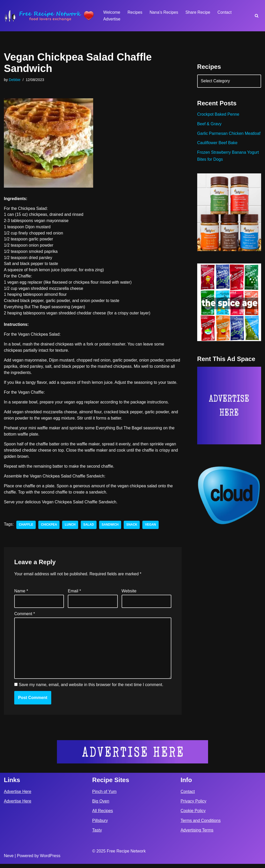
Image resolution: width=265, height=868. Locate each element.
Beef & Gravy (209, 125)
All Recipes (102, 815)
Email (74, 594)
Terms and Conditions (201, 825)
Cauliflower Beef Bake (218, 151)
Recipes (135, 12)
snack (133, 527)
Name (21, 594)
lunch (71, 527)
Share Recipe (199, 12)
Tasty (97, 834)
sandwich (111, 527)
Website (129, 594)
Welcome (112, 12)
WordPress (50, 860)
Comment (25, 617)
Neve (9, 860)
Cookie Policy (193, 815)
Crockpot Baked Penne (219, 115)
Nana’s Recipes (164, 12)
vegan (152, 527)
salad (89, 527)
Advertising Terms (197, 834)
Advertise (112, 19)
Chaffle (26, 527)
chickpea (49, 527)
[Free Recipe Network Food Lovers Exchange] (49, 16)
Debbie (15, 80)
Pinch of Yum (104, 796)
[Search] (257, 16)
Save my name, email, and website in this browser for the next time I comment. (91, 689)
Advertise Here (18, 796)
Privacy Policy (194, 806)
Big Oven (101, 806)
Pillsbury (100, 825)
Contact (226, 12)
